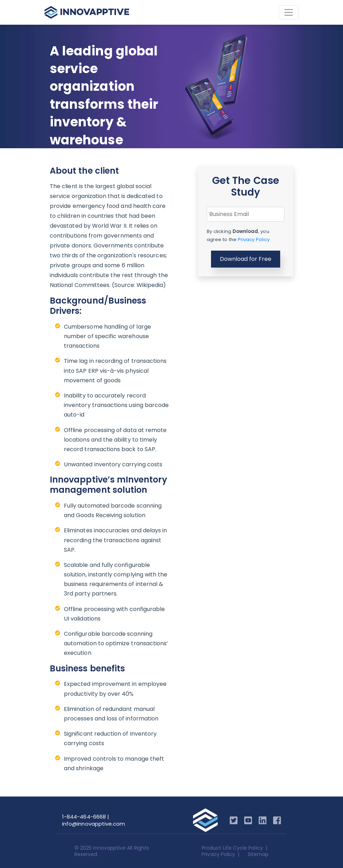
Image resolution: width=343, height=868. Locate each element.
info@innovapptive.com (94, 824)
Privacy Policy (254, 240)
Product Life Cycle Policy (232, 848)
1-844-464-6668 (84, 817)
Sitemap (258, 854)
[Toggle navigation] (289, 12)
